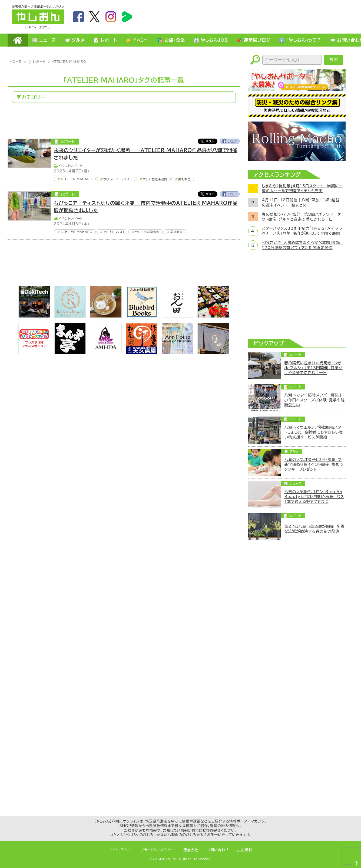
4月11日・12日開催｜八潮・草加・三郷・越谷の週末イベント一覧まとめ (301, 202)
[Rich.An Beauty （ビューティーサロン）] (70, 316)
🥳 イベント (137, 40)
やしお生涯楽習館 (155, 179)
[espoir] (106, 316)
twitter (95, 17)
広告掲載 (245, 850)
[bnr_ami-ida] (106, 352)
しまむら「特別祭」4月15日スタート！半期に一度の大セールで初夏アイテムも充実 (302, 188)
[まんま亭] (70, 352)
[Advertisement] (251, 17)
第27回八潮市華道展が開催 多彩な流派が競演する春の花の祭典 (315, 529)
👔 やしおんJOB (211, 40)
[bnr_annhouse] (177, 352)
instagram (111, 17)
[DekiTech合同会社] (34, 316)
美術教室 (185, 179)
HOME (18, 40)
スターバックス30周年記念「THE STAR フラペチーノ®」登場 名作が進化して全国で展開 (302, 231)
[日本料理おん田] (177, 316)
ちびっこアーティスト (118, 179)
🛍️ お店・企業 (171, 40)
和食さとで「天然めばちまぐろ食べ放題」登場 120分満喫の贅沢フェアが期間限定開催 (302, 245)
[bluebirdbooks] (142, 316)
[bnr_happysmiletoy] (34, 352)
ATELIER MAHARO (69, 61)
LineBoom (127, 17)
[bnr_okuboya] (142, 352)
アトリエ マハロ (114, 232)
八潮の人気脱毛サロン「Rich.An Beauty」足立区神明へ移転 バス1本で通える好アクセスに (314, 497)
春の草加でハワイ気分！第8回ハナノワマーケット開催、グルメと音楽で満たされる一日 (302, 217)
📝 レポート (105, 40)
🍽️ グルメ (75, 40)
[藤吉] (213, 316)
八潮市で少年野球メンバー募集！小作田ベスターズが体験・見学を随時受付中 (315, 400)
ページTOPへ (355, 862)
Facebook (230, 141)
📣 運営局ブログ (254, 40)
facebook (78, 17)
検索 (334, 59)
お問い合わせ (218, 850)
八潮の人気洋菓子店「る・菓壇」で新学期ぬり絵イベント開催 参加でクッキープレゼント (314, 464)
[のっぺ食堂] (213, 352)
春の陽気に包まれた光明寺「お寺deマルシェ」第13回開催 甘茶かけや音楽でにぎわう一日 (314, 368)
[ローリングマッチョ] (297, 159)
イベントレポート (71, 166)
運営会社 (191, 850)
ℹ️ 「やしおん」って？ (300, 40)
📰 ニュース (44, 40)
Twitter (207, 141)
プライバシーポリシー (158, 850)
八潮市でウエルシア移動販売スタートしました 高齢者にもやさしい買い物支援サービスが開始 (315, 432)
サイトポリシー (120, 850)
